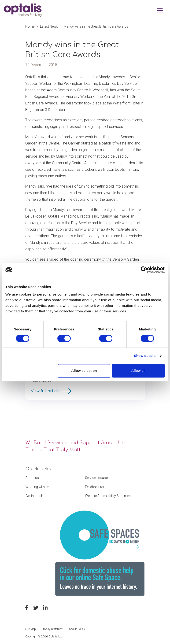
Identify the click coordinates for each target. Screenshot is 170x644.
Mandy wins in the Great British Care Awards (96, 26)
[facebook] (27, 608)
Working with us (37, 487)
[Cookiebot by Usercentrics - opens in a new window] (144, 270)
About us (32, 478)
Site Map (31, 629)
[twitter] (36, 608)
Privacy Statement (52, 629)
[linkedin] (45, 608)
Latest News (49, 26)
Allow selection (84, 371)
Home (30, 26)
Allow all (138, 371)
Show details (145, 356)
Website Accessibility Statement (108, 496)
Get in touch (34, 496)
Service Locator (97, 478)
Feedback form (96, 487)
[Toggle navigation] (160, 11)
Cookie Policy (77, 629)
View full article (46, 391)
